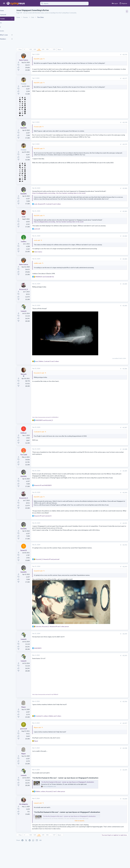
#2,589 (92, 484)
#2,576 (92, 55)
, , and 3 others (55, 722)
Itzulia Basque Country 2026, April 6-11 (114, 114)
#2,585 (92, 327)
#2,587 (92, 440)
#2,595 (92, 663)
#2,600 (92, 809)
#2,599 (92, 776)
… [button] (34, 49)
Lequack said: (45, 814)
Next (66, 49)
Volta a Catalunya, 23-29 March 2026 (113, 136)
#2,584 (92, 305)
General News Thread (108, 233)
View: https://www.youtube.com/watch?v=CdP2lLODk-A (52, 430)
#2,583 (92, 278)
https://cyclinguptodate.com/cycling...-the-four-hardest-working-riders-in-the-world (66, 201)
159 (61, 49)
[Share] (88, 55)
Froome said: (45, 130)
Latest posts (102, 189)
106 (54, 49)
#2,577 (92, 82)
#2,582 (92, 251)
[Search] (58, 3)
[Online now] (31, 130)
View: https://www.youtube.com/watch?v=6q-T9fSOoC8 (52, 701)
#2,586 (92, 382)
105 (50, 49)
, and (54, 578)
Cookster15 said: (46, 444)
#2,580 (92, 194)
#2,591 (92, 542)
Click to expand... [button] (67, 831)
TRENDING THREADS (104, 110)
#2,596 (92, 708)
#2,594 (92, 641)
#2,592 (92, 563)
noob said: (44, 256)
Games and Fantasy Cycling (109, 245)
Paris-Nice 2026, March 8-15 (110, 179)
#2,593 (92, 585)
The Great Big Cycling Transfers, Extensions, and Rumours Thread (113, 213)
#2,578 (92, 126)
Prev (27, 49)
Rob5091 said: (45, 59)
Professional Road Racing (109, 120)
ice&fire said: (45, 282)
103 (42, 49)
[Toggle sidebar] (127, 11)
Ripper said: (44, 734)
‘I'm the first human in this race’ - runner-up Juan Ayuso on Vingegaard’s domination (75, 791)
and (52, 298)
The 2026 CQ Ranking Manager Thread (114, 241)
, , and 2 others (54, 216)
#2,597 (92, 730)
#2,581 (92, 223)
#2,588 (92, 462)
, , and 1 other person (59, 634)
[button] (4, 3)
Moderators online (105, 260)
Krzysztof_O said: (46, 387)
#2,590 (92, 505)
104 (46, 49)
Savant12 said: (45, 589)
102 (38, 49)
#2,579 (92, 150)
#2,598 (92, 755)
